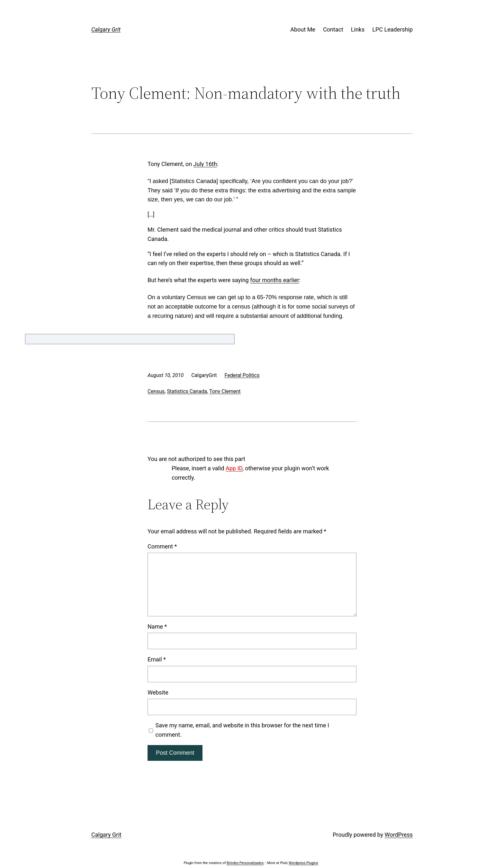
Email (157, 659)
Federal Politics (242, 375)
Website (158, 692)
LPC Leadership (392, 29)
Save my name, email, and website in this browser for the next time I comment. (242, 730)
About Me (303, 29)
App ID (234, 468)
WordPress (399, 835)
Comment (162, 546)
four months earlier (274, 280)
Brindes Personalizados (245, 863)
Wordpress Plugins (303, 863)
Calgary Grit (106, 29)
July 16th (205, 164)
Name (157, 626)
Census (156, 391)
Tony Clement (225, 391)
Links (358, 29)
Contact (333, 29)
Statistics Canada (187, 391)
